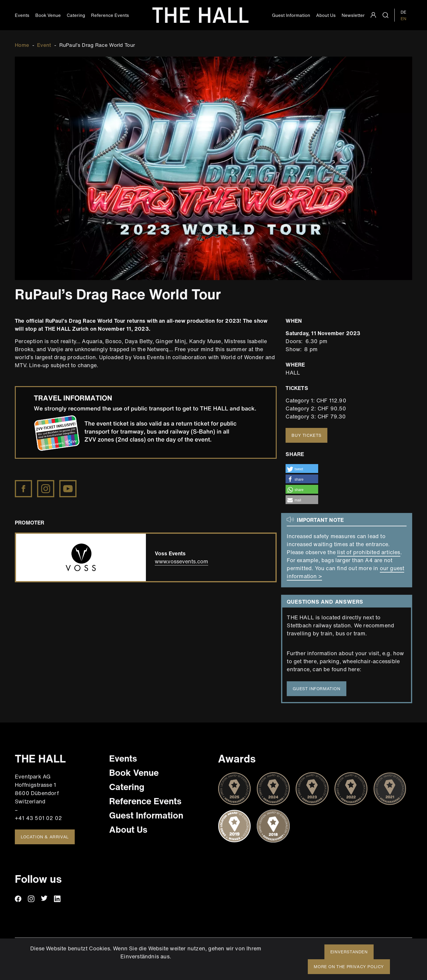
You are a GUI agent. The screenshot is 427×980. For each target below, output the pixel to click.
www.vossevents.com (181, 561)
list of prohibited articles (369, 552)
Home (22, 45)
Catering (76, 15)
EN (403, 19)
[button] (302, 469)
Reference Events (110, 15)
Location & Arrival (45, 837)
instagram (31, 899)
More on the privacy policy (349, 967)
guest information (316, 689)
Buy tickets (306, 435)
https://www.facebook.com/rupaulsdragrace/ (24, 484)
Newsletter (353, 15)
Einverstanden (349, 952)
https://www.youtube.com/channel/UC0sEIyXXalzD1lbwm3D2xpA (68, 484)
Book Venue (48, 15)
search (385, 15)
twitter (44, 899)
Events (22, 15)
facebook (18, 899)
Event (44, 45)
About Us (326, 15)
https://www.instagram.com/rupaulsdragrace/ (46, 484)
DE (403, 12)
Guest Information (291, 15)
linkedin (57, 899)
